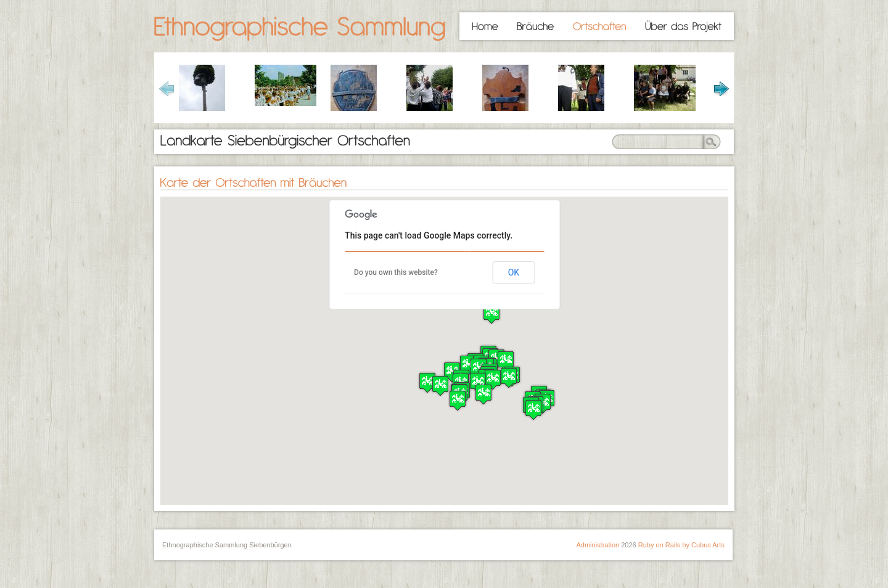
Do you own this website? (396, 272)
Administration (598, 545)
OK (514, 272)
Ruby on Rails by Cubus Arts (681, 545)
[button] (483, 394)
